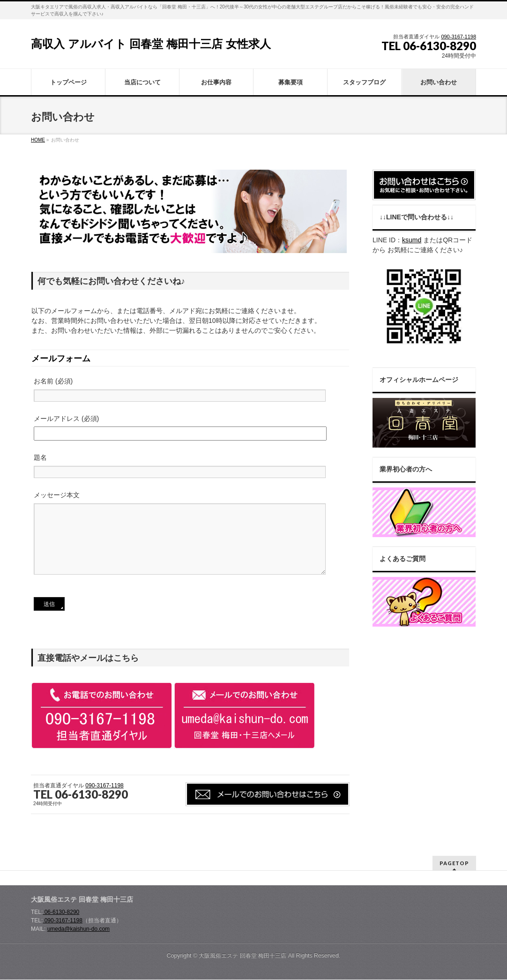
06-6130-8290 (61, 913)
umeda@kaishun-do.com (78, 929)
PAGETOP (454, 864)
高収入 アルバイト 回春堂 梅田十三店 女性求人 (151, 44)
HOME (38, 140)
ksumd (412, 240)
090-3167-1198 (459, 37)
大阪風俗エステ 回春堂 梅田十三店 (242, 956)
